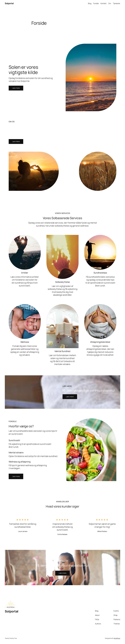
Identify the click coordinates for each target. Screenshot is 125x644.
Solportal (9, 3)
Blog (90, 3)
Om (110, 3)
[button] (16, 476)
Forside (96, 3)
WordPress (117, 638)
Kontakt (103, 3)
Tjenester (117, 3)
